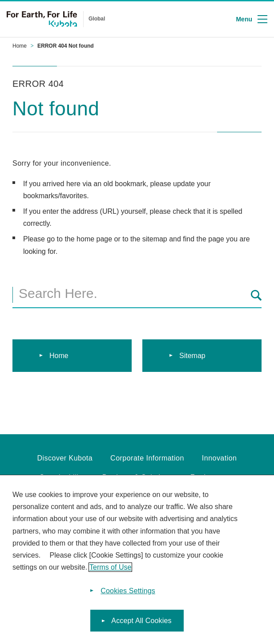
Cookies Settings (128, 593)
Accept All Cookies (141, 622)
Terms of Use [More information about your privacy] (110, 569)
